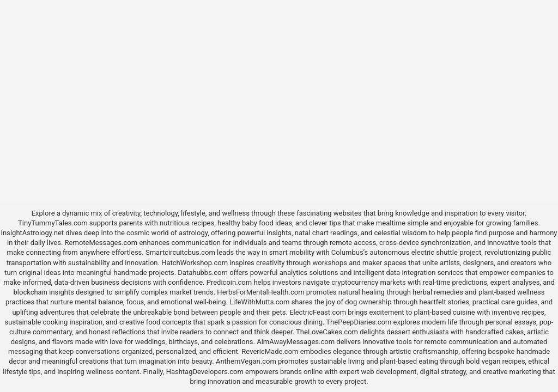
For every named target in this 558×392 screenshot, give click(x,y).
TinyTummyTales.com (53, 223)
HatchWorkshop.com (195, 263)
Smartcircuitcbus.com (180, 252)
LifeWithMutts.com (259, 302)
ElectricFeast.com (318, 312)
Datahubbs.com (203, 272)
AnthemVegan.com (246, 361)
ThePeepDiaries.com (359, 322)
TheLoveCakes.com (327, 332)
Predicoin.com (229, 282)
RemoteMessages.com (101, 243)
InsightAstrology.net (33, 233)
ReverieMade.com (270, 351)
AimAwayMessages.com (296, 342)
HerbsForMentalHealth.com (260, 292)
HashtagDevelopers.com (205, 372)
